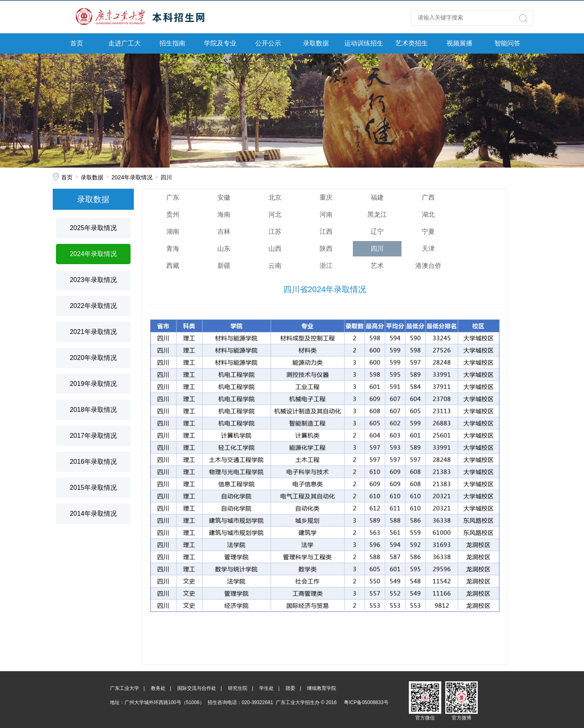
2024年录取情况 (132, 177)
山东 (224, 249)
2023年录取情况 (93, 280)
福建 (377, 197)
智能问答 (507, 43)
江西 (326, 232)
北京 (275, 197)
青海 (173, 249)
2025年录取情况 (93, 228)
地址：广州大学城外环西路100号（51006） (157, 702)
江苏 (275, 232)
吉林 (224, 232)
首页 (77, 43)
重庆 (326, 197)
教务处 (158, 688)
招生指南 (172, 43)
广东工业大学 (125, 688)
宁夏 (428, 232)
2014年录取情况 (93, 514)
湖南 (173, 232)
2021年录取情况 (93, 332)
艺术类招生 (412, 43)
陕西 (326, 249)
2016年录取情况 (93, 462)
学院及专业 (220, 43)
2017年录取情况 (93, 436)
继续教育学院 (322, 688)
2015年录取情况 (93, 488)
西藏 (173, 266)
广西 (428, 197)
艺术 (377, 266)
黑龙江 (377, 214)
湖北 (428, 214)
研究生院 (238, 688)
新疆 (224, 266)
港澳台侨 (428, 266)
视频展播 (459, 43)
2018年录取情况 (93, 410)
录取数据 (316, 43)
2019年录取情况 (93, 384)
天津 (428, 249)
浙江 (326, 266)
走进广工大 (125, 43)
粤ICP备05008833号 (366, 702)
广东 (173, 197)
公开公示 (268, 43)
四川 (166, 177)
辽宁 (377, 232)
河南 (326, 214)
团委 (290, 688)
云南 (275, 266)
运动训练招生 (364, 43)
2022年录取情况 (93, 306)
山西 (275, 249)
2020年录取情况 (93, 358)
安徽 (224, 197)
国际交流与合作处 (197, 688)
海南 (224, 214)
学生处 (266, 688)
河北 (275, 214)
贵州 (173, 214)
